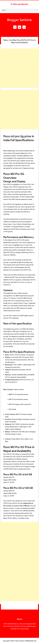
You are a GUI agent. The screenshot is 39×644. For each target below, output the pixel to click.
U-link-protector (19, 641)
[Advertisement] (19, 68)
